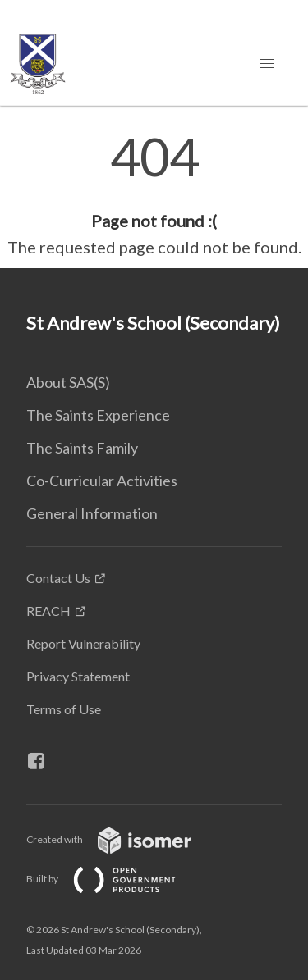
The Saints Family (82, 448)
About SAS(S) (68, 382)
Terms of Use (64, 709)
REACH (48, 611)
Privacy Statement (78, 676)
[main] (154, 195)
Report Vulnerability (83, 643)
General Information (92, 513)
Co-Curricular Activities (102, 481)
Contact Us (58, 578)
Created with (122, 839)
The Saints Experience (98, 415)
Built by (114, 879)
